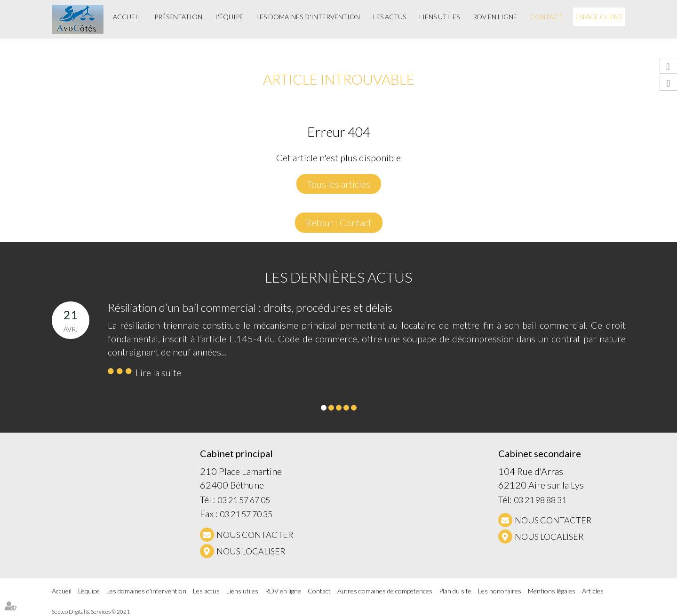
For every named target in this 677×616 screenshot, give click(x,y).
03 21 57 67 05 (244, 500)
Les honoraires (500, 591)
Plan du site (455, 591)
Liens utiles (439, 17)
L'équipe (229, 17)
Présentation (178, 17)
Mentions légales (552, 591)
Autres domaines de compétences (385, 591)
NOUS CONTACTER (255, 535)
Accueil (127, 17)
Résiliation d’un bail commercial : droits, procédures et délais (250, 307)
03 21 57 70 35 (246, 514)
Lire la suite (158, 372)
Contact (546, 17)
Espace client (599, 17)
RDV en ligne (495, 17)
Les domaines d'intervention (308, 17)
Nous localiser (251, 551)
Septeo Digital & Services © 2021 (91, 612)
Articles (593, 591)
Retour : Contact (339, 222)
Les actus (390, 17)
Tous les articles (339, 184)
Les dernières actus (338, 277)
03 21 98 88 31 (540, 500)
